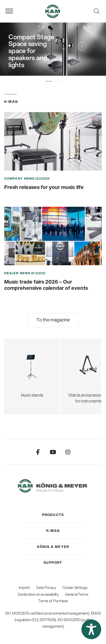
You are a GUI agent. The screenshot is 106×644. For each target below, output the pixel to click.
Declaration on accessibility (38, 594)
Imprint (24, 588)
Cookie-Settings (75, 588)
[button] (49, 81)
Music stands (32, 365)
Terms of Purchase (53, 601)
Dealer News (17, 273)
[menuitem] (53, 515)
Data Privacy (46, 588)
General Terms (76, 594)
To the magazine (53, 320)
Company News (19, 179)
